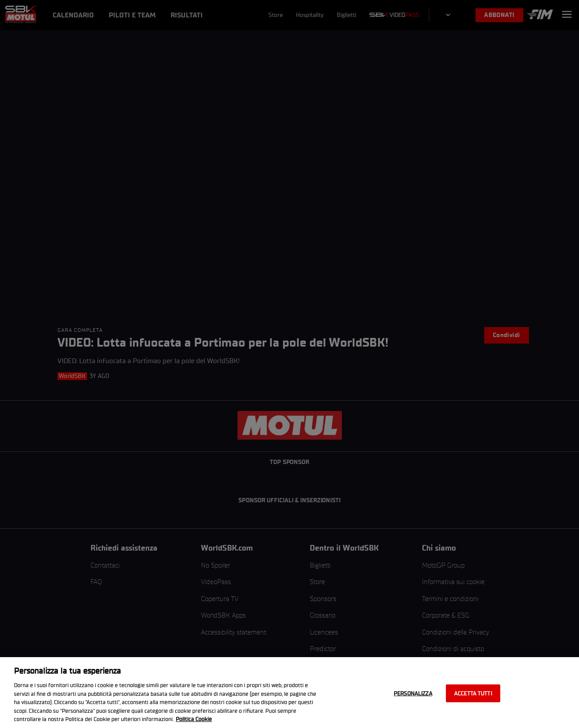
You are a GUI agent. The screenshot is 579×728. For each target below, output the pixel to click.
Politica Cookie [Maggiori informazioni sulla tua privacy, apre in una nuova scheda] (194, 719)
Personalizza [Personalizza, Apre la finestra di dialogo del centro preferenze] (413, 693)
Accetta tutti (473, 693)
